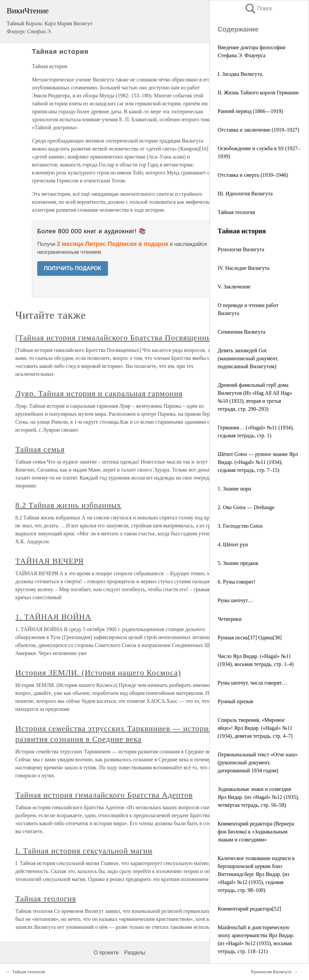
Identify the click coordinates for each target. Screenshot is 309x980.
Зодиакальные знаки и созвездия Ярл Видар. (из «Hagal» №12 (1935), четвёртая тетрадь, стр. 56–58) (258, 797)
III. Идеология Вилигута (245, 194)
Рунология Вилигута (241, 249)
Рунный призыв (235, 701)
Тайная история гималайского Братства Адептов (104, 795)
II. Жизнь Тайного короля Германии (258, 93)
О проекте (106, 953)
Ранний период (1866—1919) (250, 111)
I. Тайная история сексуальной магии (84, 851)
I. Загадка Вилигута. (241, 74)
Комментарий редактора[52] (249, 909)
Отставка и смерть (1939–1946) (253, 175)
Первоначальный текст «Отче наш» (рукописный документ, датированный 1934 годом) (258, 762)
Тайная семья (40, 449)
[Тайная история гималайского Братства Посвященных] (117, 338)
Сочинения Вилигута (242, 332)
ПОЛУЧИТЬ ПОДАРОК (73, 268)
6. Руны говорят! (237, 582)
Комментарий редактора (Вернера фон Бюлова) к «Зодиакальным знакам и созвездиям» (256, 832)
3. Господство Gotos (240, 526)
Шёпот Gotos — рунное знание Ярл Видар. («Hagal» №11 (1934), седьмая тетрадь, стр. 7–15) (258, 462)
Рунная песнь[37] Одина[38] (250, 638)
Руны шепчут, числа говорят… (252, 683)
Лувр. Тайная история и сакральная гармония (99, 393)
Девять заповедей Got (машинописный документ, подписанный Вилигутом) (248, 358)
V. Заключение (234, 287)
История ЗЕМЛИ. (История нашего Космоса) (98, 673)
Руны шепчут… (235, 600)
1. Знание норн (234, 489)
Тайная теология (236, 212)
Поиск (258, 8)
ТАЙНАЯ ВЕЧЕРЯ (50, 561)
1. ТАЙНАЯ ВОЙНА (53, 617)
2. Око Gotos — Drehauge (246, 507)
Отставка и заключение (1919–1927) (258, 130)
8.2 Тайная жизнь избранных (68, 505)
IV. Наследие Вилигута (244, 268)
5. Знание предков (238, 563)
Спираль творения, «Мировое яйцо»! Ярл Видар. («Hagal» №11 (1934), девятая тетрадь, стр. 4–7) (255, 728)
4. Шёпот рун (233, 544)
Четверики (230, 619)
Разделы (135, 953)
